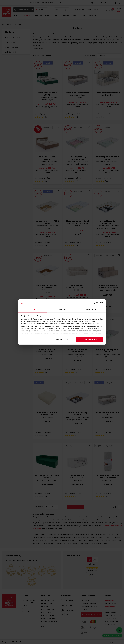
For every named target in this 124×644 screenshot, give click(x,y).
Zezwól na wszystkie (90, 339)
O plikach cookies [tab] (91, 309)
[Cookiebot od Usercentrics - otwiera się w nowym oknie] (95, 303)
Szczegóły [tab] (62, 309)
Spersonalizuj (62, 339)
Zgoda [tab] (33, 309)
